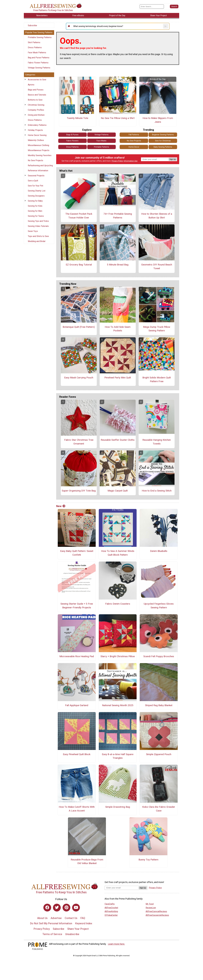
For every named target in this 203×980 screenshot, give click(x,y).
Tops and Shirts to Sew (38, 236)
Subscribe (32, 25)
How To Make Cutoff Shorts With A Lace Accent (77, 809)
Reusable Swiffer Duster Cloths (118, 440)
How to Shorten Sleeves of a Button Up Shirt (157, 216)
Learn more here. (116, 944)
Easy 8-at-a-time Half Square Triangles (118, 756)
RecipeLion (151, 908)
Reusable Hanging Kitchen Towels (157, 442)
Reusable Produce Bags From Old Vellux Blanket (87, 861)
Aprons (31, 85)
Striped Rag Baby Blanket (159, 705)
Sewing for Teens (36, 216)
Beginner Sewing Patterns (163, 135)
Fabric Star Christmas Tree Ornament (79, 442)
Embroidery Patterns (37, 125)
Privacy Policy (117, 161)
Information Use (131, 161)
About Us (42, 918)
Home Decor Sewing (37, 135)
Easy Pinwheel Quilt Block (77, 754)
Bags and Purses (36, 90)
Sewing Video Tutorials (38, 226)
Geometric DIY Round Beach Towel (157, 266)
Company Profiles (36, 110)
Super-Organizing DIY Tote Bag (79, 491)
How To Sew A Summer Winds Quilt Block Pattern (118, 553)
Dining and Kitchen (36, 115)
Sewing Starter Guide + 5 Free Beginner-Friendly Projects (77, 606)
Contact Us (71, 918)
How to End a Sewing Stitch (157, 491)
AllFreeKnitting (111, 911)
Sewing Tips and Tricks (38, 221)
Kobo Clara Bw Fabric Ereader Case (159, 809)
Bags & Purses (72, 135)
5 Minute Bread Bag (118, 265)
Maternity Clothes (36, 140)
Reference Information (38, 171)
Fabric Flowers (72, 141)
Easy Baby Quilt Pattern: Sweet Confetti (77, 553)
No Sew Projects (35, 160)
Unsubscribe (72, 934)
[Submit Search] (174, 6)
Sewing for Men (35, 211)
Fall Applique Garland (77, 705)
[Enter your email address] (122, 888)
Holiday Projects (35, 130)
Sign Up (173, 159)
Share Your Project (78, 929)
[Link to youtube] (76, 908)
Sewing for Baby (35, 201)
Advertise (56, 918)
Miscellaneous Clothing (38, 145)
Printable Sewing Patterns (40, 37)
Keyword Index (84, 923)
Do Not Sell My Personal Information (51, 923)
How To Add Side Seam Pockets (118, 329)
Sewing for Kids (35, 206)
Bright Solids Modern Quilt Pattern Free (157, 379)
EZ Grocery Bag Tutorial (79, 265)
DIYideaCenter (111, 915)
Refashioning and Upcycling (40, 165)
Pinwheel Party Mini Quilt (118, 378)
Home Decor (134, 147)
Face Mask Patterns (37, 53)
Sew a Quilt (33, 181)
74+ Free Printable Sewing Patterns (118, 216)
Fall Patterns (134, 135)
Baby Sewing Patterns (163, 147)
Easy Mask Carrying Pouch (79, 378)
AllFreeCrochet (111, 908)
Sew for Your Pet (35, 186)
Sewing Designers (36, 196)
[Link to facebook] (47, 908)
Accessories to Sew (37, 80)
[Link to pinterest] (66, 908)
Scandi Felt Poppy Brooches (159, 656)
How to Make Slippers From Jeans (158, 120)
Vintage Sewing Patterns (39, 68)
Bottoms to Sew (35, 100)
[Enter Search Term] (152, 7)
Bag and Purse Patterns (39, 58)
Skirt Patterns (34, 42)
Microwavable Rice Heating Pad (77, 656)
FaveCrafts (110, 904)
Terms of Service (52, 934)
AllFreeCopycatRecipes (156, 911)
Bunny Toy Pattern (148, 860)
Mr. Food (150, 904)
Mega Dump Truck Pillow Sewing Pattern (157, 329)
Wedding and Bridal (37, 241)
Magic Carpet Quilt (118, 491)
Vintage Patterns (102, 135)
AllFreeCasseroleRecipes (157, 915)
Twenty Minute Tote (77, 118)
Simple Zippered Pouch (159, 754)
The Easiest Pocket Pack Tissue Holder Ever (79, 216)
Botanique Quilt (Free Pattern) (79, 327)
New (61, 506)
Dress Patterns (35, 47)
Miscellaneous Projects (39, 150)
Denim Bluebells (159, 551)
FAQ (83, 918)
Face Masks (102, 141)
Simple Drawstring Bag (118, 807)
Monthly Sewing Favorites (40, 155)
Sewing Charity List (37, 191)
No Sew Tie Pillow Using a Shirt (118, 118)
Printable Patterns (102, 147)
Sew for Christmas (163, 141)
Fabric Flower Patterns (38, 63)
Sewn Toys (33, 231)
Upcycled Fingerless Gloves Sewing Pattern (159, 606)
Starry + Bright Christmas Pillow (118, 656)
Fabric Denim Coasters (118, 604)
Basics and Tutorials (37, 95)
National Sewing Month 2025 (118, 705)
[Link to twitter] (57, 908)
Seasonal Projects (36, 176)
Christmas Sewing (36, 105)
